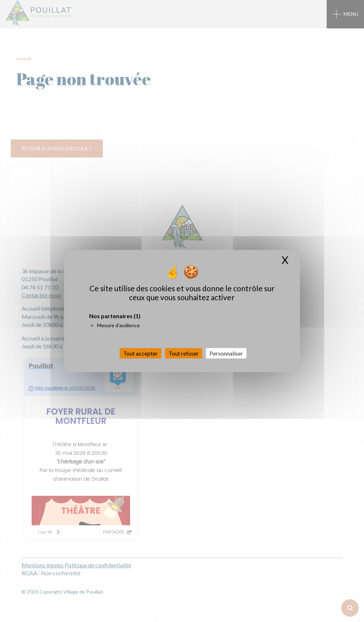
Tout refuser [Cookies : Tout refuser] (184, 353)
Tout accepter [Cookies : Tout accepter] (140, 353)
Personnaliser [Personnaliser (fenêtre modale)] (226, 353)
